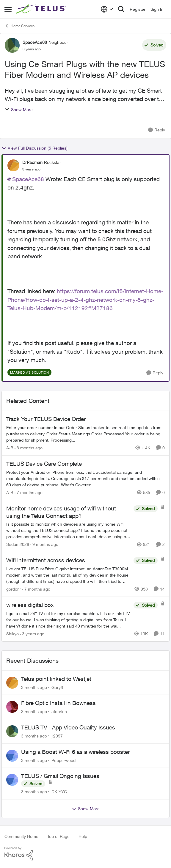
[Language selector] (107, 9)
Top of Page (58, 836)
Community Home (21, 836)
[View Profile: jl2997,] (12, 731)
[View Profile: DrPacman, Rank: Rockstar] (13, 165)
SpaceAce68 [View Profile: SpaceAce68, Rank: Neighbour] (35, 42)
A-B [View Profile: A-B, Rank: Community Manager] (10, 448)
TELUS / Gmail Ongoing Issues (60, 776)
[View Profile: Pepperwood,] (12, 756)
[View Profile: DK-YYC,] (12, 780)
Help (83, 836)
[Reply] (157, 130)
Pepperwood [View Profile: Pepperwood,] (63, 760)
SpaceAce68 (28, 179)
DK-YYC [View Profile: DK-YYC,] (59, 792)
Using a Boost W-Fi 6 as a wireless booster (75, 752)
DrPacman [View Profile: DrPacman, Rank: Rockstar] (32, 162)
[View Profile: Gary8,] (12, 683)
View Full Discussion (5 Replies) (34, 148)
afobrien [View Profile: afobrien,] (59, 711)
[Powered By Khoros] (85, 854)
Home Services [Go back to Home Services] (19, 26)
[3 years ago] (32, 634)
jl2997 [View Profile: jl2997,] (57, 736)
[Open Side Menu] (8, 9)
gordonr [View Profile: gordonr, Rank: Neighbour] (14, 589)
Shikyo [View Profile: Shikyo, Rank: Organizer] (12, 634)
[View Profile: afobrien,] (12, 707)
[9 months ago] (44, 544)
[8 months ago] (29, 448)
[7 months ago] (29, 492)
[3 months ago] (34, 687)
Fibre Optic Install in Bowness (58, 703)
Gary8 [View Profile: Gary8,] (57, 687)
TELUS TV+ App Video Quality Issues (68, 727)
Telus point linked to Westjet (56, 679)
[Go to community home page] (42, 9)
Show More (19, 110)
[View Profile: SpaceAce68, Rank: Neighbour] (12, 45)
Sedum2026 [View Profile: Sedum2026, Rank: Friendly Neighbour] (18, 544)
